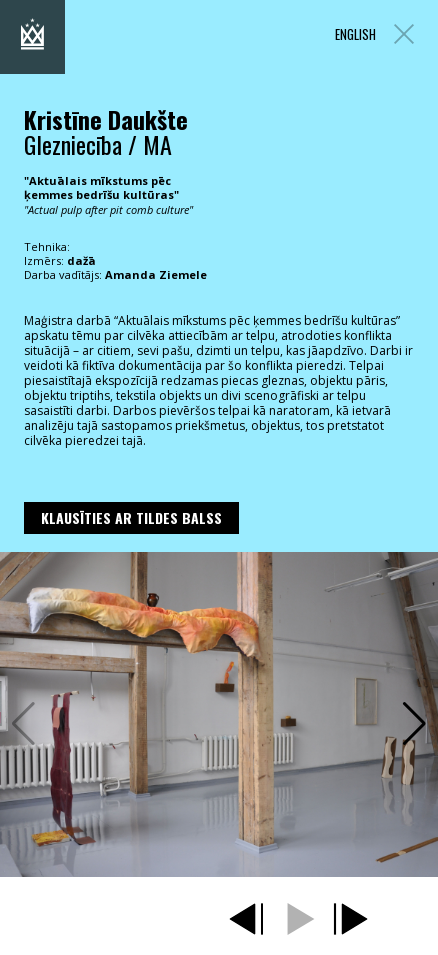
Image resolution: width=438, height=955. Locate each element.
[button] (414, 724)
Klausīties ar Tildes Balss (131, 517)
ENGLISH (355, 34)
